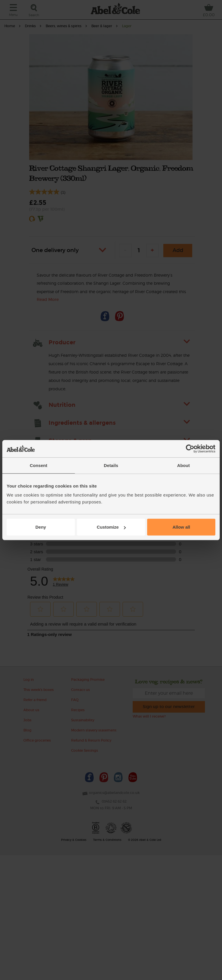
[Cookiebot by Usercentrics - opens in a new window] (190, 448)
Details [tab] (111, 465)
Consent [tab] (39, 465)
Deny (41, 527)
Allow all (181, 527)
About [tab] (184, 465)
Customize (111, 527)
